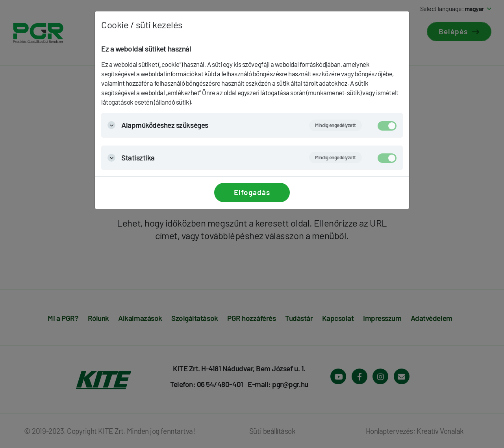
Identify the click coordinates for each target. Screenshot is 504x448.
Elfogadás (252, 192)
